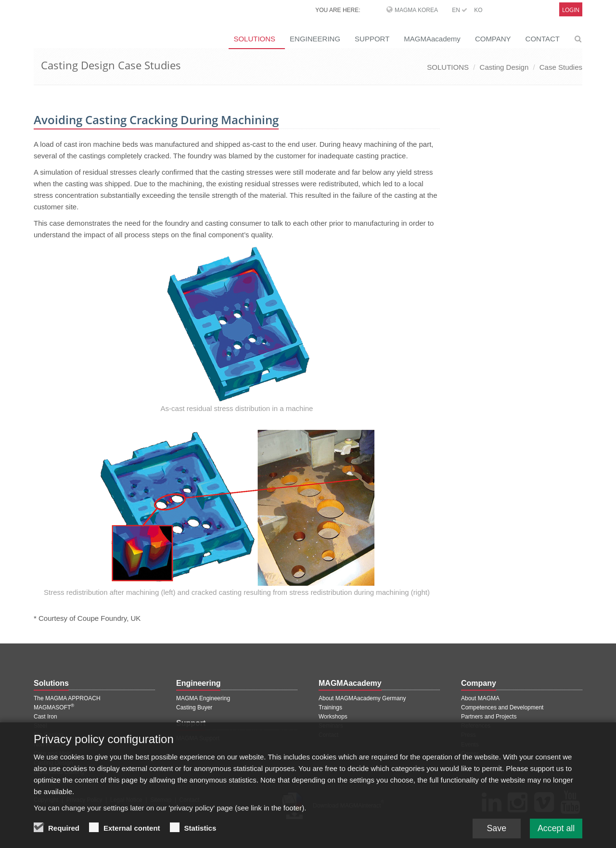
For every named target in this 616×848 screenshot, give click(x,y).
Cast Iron (45, 717)
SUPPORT (372, 39)
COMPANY (493, 39)
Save (495, 828)
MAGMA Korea (416, 10)
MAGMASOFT (54, 707)
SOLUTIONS (254, 39)
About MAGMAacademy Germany (362, 698)
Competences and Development (502, 707)
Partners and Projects (489, 717)
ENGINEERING (315, 39)
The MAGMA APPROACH (67, 698)
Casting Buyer (194, 707)
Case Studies (561, 67)
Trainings (330, 707)
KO (478, 10)
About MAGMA (480, 698)
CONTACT (543, 39)
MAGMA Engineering (203, 698)
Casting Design (504, 67)
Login (571, 10)
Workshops (333, 717)
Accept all (556, 828)
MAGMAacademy (432, 39)
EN (460, 10)
